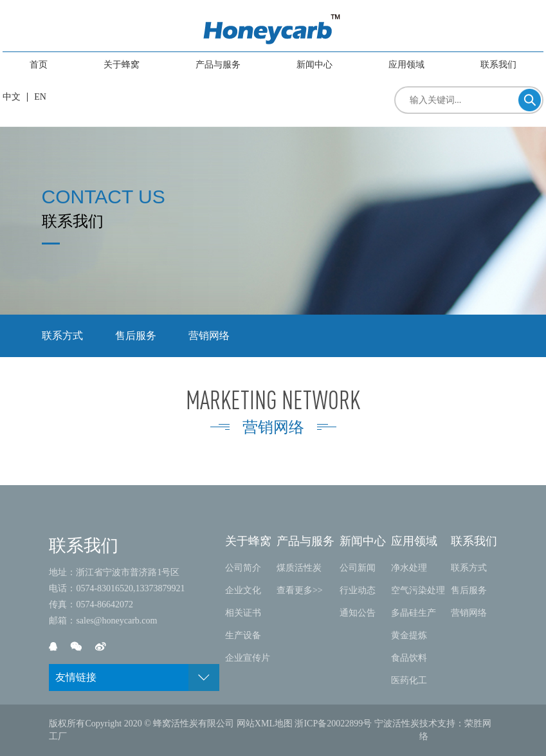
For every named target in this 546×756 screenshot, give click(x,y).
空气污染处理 (418, 590)
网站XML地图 (265, 724)
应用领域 (406, 65)
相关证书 (243, 613)
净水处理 (409, 568)
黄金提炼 (409, 635)
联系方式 (62, 336)
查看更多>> (300, 590)
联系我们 (498, 65)
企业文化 (243, 590)
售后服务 (136, 336)
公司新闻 (358, 568)
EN (40, 97)
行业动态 (358, 590)
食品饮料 (409, 658)
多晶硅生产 (414, 613)
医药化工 (409, 680)
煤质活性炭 (299, 568)
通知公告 (358, 613)
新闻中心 (314, 65)
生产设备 (243, 635)
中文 (12, 97)
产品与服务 (218, 65)
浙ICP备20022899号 (333, 724)
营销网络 (209, 336)
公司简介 (243, 568)
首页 (39, 65)
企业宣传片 (248, 658)
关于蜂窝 (122, 65)
